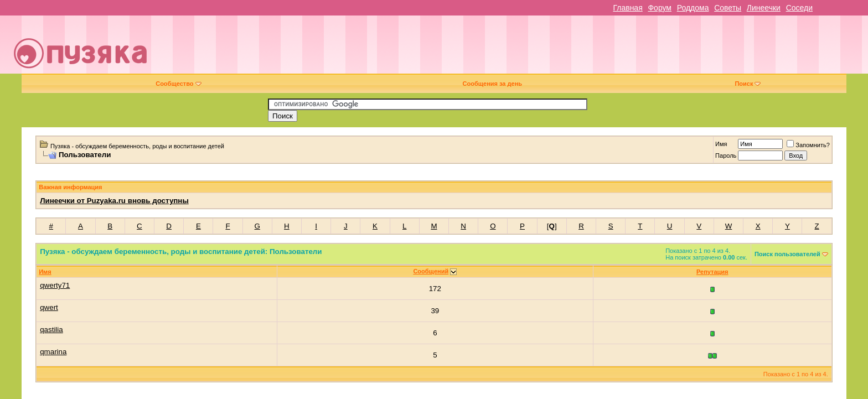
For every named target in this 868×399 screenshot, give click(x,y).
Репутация (712, 272)
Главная (627, 8)
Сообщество (178, 84)
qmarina (53, 352)
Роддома (693, 8)
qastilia (51, 330)
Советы (728, 8)
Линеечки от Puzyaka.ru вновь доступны (114, 201)
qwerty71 (55, 285)
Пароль (726, 156)
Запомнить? (808, 145)
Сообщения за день (492, 84)
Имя (721, 144)
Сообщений (431, 271)
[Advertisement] (512, 49)
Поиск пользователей (787, 254)
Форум (660, 8)
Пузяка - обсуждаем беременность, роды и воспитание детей (137, 146)
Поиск (748, 84)
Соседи (799, 8)
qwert (49, 307)
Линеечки (764, 8)
